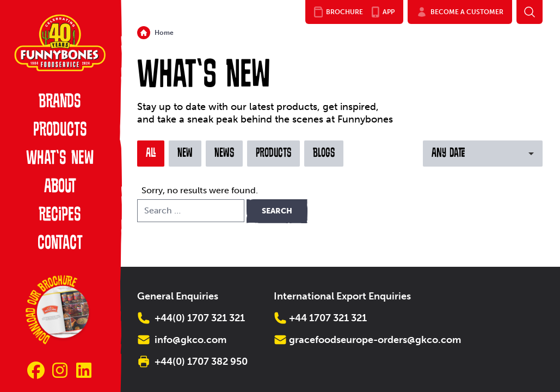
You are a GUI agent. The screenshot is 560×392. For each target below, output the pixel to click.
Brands (60, 102)
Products (60, 131)
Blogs (324, 154)
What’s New (60, 159)
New (185, 154)
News (224, 154)
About (60, 187)
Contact (60, 244)
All (151, 154)
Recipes (60, 216)
